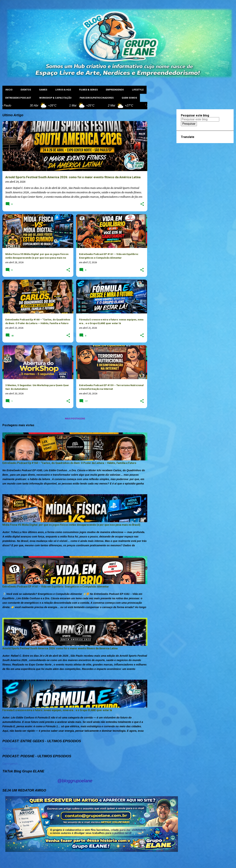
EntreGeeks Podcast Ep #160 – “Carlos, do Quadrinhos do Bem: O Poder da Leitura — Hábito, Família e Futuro (69, 463)
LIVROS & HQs (63, 90)
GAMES (43, 90)
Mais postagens (75, 419)
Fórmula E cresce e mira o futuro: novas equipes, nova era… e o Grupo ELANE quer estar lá (57, 710)
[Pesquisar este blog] (200, 119)
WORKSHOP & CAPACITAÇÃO (55, 98)
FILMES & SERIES (88, 90)
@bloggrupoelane (75, 781)
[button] (142, 204)
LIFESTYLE (138, 90)
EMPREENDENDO (115, 90)
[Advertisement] (162, 164)
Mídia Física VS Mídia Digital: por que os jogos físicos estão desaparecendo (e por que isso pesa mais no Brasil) (71, 525)
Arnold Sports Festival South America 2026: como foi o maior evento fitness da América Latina (60, 648)
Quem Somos (129, 98)
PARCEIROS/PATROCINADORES (97, 98)
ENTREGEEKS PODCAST (18, 98)
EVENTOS (26, 90)
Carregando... (11, 749)
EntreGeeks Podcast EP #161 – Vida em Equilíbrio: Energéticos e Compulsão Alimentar (56, 587)
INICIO (9, 90)
